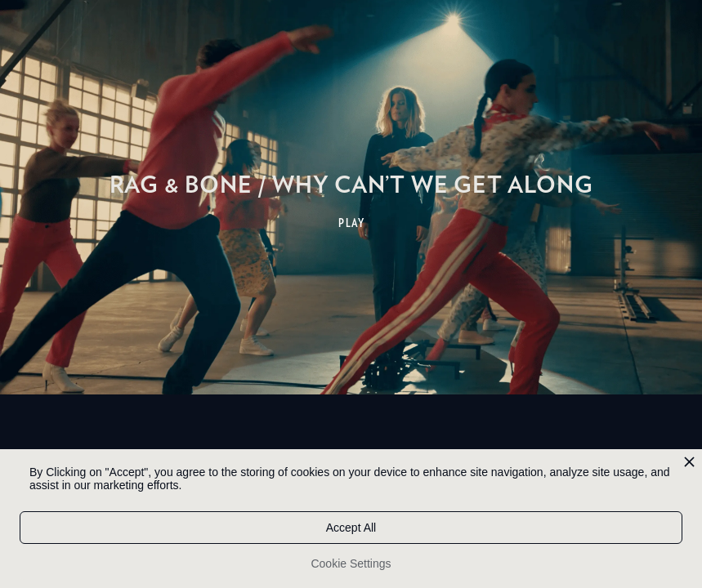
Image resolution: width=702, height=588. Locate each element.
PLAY (352, 223)
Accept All (351, 528)
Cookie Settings (351, 563)
